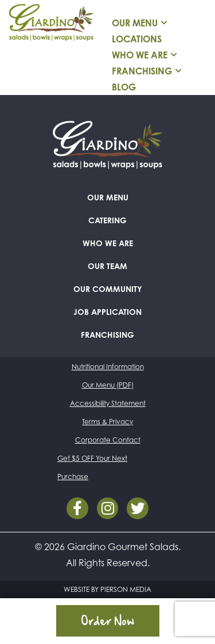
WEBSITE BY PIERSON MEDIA (107, 589)
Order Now (107, 621)
